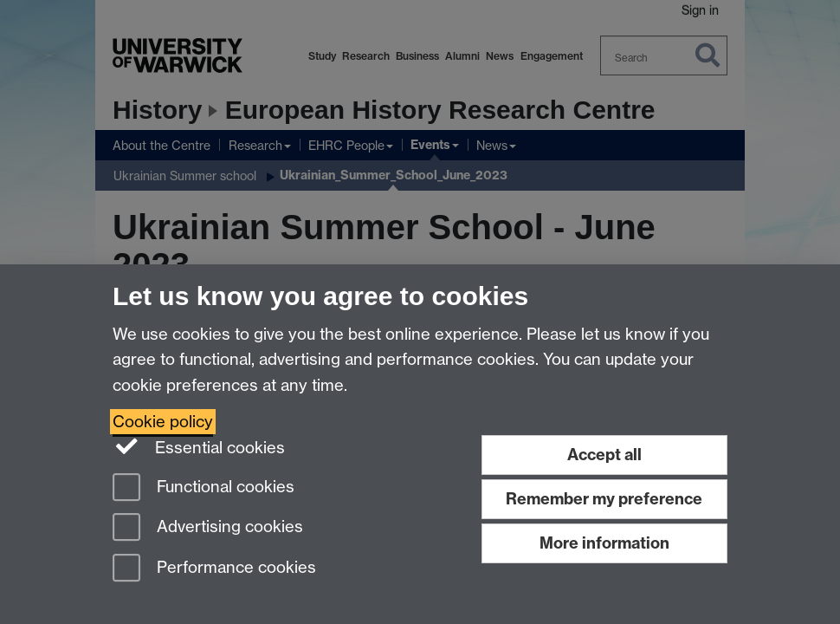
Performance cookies (214, 569)
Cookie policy (163, 422)
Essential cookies (199, 446)
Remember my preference (604, 499)
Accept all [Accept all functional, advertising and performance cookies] (604, 455)
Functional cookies (204, 488)
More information (604, 543)
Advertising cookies (208, 528)
